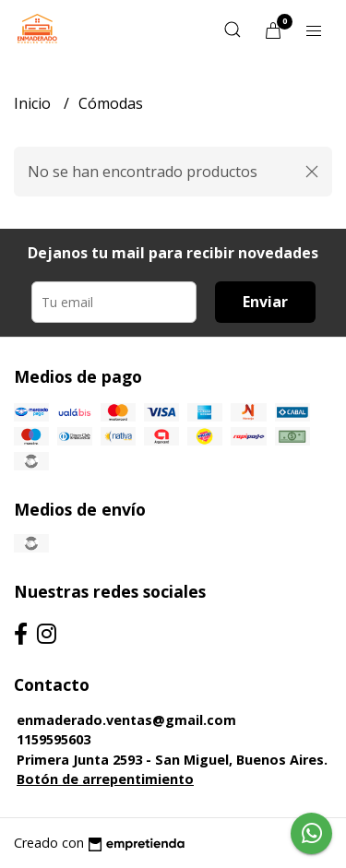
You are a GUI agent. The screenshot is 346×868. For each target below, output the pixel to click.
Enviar (265, 302)
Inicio (34, 103)
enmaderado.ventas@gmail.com (126, 720)
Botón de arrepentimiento (105, 779)
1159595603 (54, 739)
